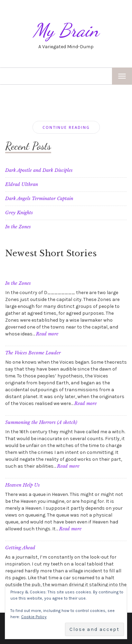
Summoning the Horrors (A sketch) (41, 422)
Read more (47, 334)
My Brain (66, 30)
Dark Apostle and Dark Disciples (39, 170)
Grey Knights (19, 213)
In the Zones (18, 227)
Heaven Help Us (22, 485)
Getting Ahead (20, 548)
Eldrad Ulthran (22, 184)
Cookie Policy (34, 617)
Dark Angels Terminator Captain (39, 199)
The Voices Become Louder (33, 353)
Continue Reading (66, 127)
